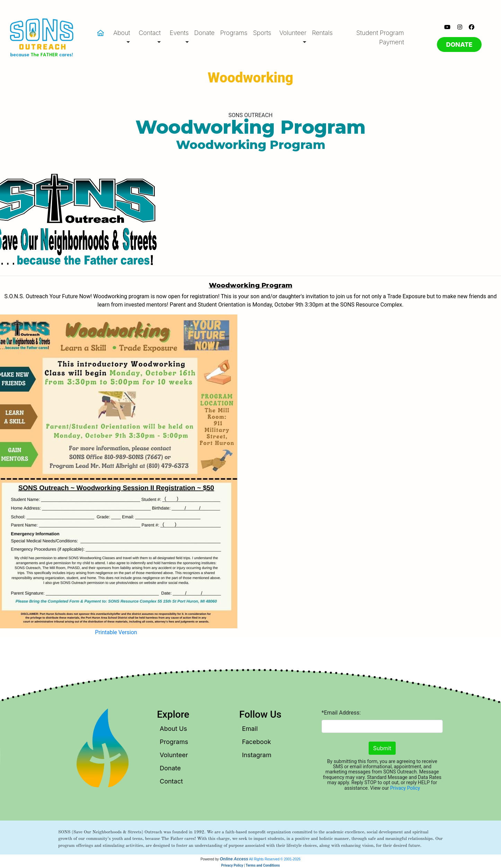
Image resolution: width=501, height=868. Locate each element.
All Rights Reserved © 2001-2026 (275, 859)
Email (250, 729)
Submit (382, 748)
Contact (171, 781)
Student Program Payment (380, 37)
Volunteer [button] (293, 33)
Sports (262, 33)
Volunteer (174, 755)
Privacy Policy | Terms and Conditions (250, 865)
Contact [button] (150, 33)
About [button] (122, 33)
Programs (234, 33)
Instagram (257, 755)
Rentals (322, 33)
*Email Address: (341, 713)
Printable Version (116, 632)
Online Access (234, 859)
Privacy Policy (405, 788)
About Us (173, 729)
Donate (205, 33)
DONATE (459, 45)
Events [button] (179, 33)
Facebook (257, 742)
